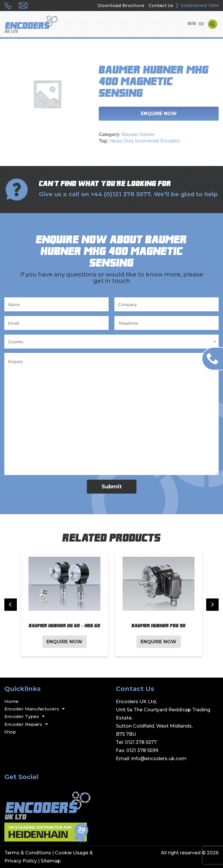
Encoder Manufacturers (32, 709)
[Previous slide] (11, 605)
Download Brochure (121, 5)
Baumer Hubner (138, 134)
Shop (10, 732)
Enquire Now (159, 114)
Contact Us (161, 5)
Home (11, 701)
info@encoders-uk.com (159, 759)
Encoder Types (22, 716)
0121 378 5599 (142, 750)
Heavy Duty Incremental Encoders (145, 141)
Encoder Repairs (23, 724)
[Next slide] (212, 605)
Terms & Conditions (28, 853)
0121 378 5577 (141, 742)
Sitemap (51, 861)
